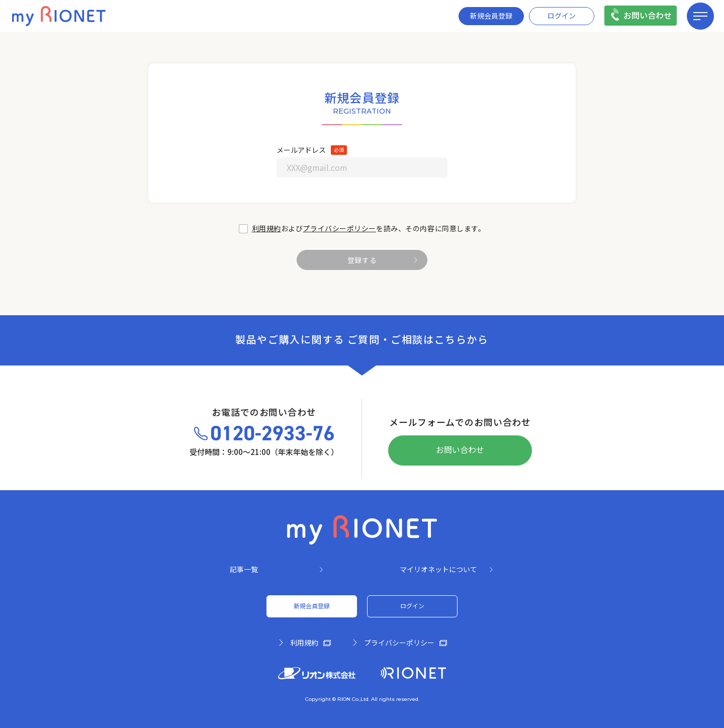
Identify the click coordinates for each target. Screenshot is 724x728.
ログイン (562, 16)
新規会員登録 (491, 16)
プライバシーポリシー (339, 229)
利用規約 (266, 229)
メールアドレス (301, 150)
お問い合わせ (648, 16)
